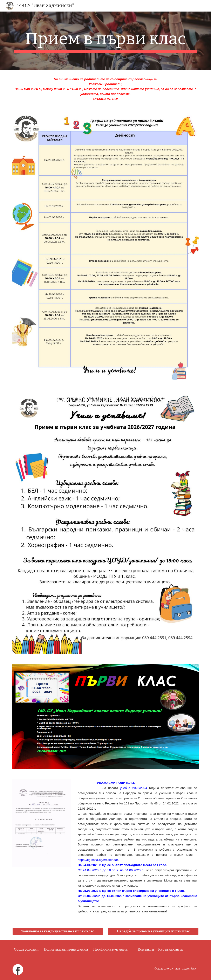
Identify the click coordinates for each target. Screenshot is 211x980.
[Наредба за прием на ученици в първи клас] (153, 931)
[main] (106, 41)
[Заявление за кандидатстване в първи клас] (58, 931)
